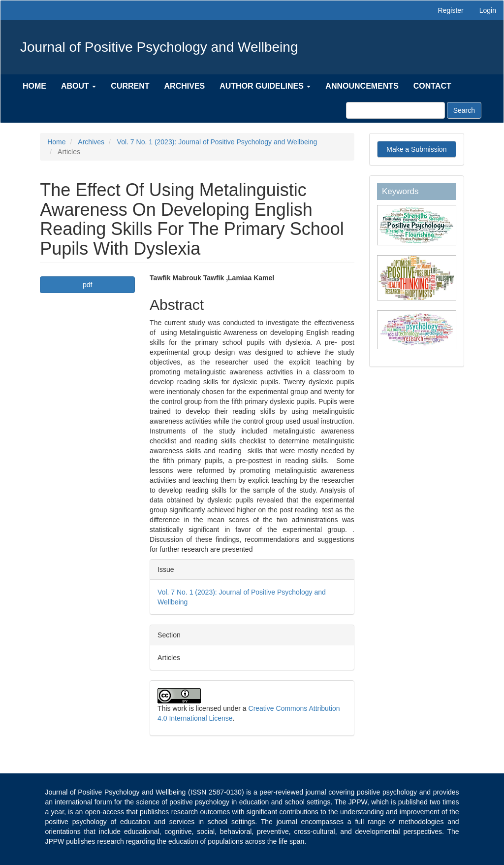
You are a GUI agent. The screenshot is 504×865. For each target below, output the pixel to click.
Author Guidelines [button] (265, 86)
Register (451, 10)
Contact (432, 86)
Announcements (362, 86)
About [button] (79, 86)
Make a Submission (416, 149)
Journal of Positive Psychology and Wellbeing (159, 47)
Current (130, 86)
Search (464, 110)
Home (34, 86)
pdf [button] (87, 285)
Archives (185, 86)
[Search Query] (395, 110)
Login (488, 10)
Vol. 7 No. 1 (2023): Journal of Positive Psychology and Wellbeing (217, 142)
